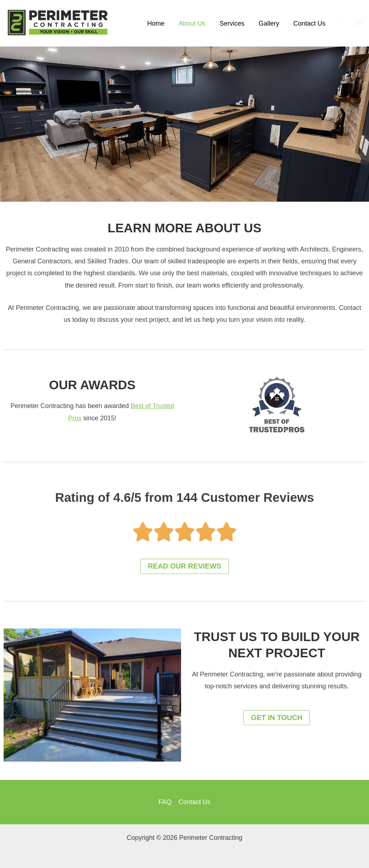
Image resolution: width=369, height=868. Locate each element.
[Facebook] (359, 23)
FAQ (165, 802)
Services (235, 23)
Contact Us (310, 23)
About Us (196, 23)
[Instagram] (343, 23)
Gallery (271, 23)
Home (161, 23)
